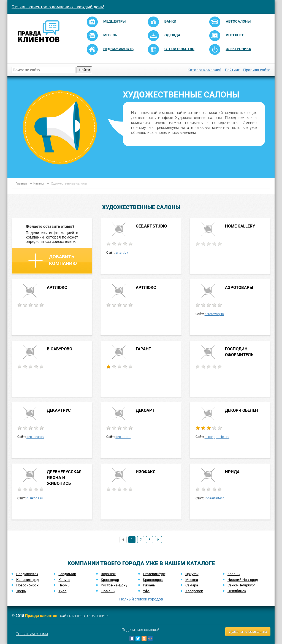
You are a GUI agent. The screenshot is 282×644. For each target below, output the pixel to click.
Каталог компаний (204, 70)
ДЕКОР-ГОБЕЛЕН (242, 410)
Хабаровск (194, 591)
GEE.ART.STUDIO (151, 226)
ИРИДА (232, 472)
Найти (84, 70)
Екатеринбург (154, 574)
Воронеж (108, 574)
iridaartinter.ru (215, 498)
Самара (192, 585)
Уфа (146, 591)
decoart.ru (123, 437)
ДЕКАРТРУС (59, 410)
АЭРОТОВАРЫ (239, 288)
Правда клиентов (41, 616)
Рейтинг (232, 70)
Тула (62, 591)
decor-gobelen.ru (217, 437)
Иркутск (192, 574)
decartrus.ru (35, 437)
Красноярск (153, 580)
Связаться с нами (32, 634)
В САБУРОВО (59, 349)
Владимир (67, 574)
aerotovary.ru (214, 314)
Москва (192, 580)
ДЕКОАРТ (145, 410)
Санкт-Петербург (241, 585)
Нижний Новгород (243, 580)
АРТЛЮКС (57, 288)
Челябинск (237, 591)
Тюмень (108, 591)
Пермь (64, 585)
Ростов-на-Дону (114, 585)
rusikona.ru (35, 498)
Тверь (21, 591)
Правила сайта (257, 70)
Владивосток (27, 574)
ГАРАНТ (143, 349)
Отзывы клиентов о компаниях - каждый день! (58, 7)
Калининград (28, 580)
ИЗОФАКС (146, 472)
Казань (234, 574)
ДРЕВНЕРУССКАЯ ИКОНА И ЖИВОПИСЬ (64, 478)
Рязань (149, 585)
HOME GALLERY (240, 226)
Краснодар (110, 580)
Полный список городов (141, 599)
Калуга (64, 580)
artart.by (122, 253)
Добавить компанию (53, 261)
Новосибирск (27, 585)
